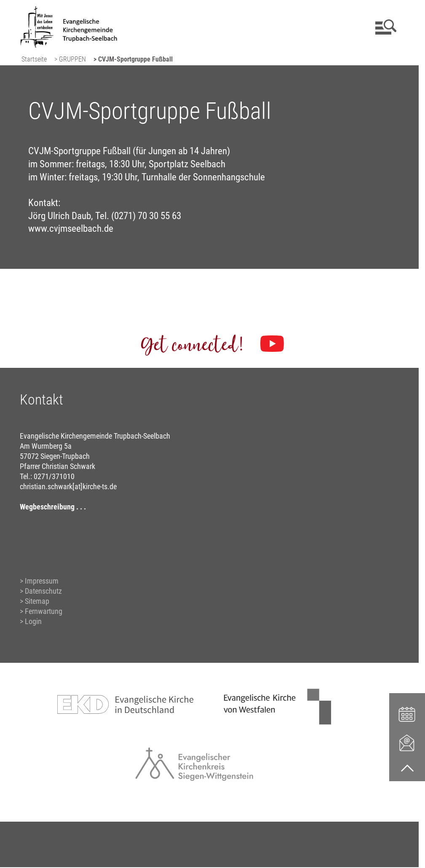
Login (33, 621)
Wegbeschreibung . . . (53, 507)
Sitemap (37, 601)
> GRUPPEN (70, 59)
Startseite (34, 59)
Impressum (42, 581)
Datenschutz (43, 591)
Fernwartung (44, 611)
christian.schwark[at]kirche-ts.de (68, 486)
